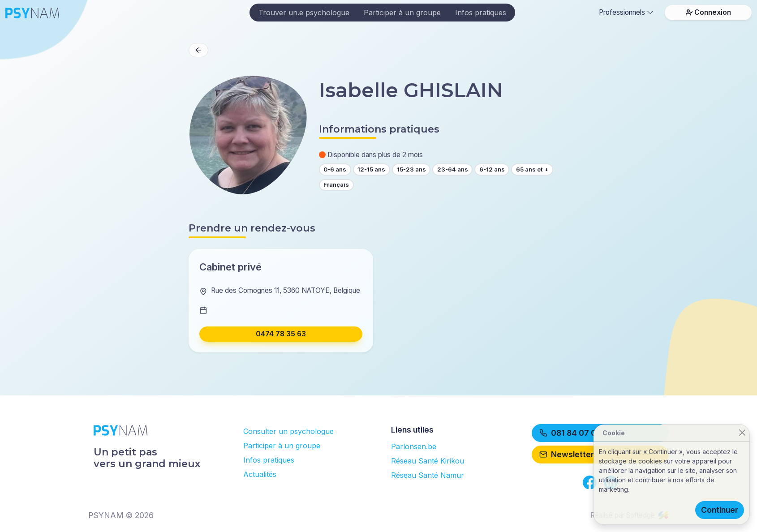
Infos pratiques (481, 13)
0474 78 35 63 (281, 334)
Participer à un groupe (402, 13)
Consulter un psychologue (288, 431)
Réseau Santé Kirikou (428, 461)
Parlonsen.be (414, 446)
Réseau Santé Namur (428, 475)
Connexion (708, 12)
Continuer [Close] (720, 510)
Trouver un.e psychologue (304, 13)
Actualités (260, 474)
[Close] (742, 433)
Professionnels (626, 12)
